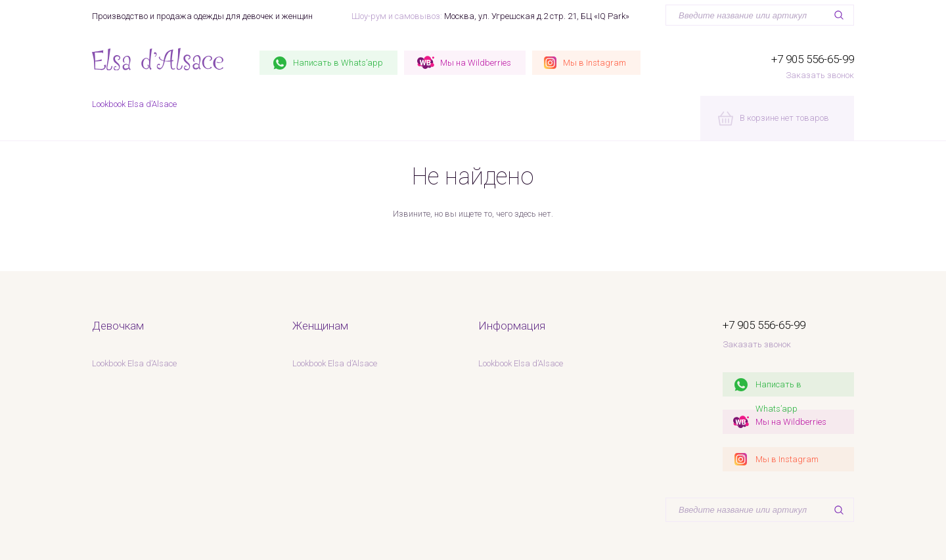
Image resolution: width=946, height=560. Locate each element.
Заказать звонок (820, 75)
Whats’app (338, 63)
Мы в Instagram (787, 459)
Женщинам (320, 326)
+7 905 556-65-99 (813, 59)
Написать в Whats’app (778, 388)
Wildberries (476, 63)
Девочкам (118, 326)
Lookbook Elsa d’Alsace (134, 104)
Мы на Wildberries (791, 422)
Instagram (595, 63)
